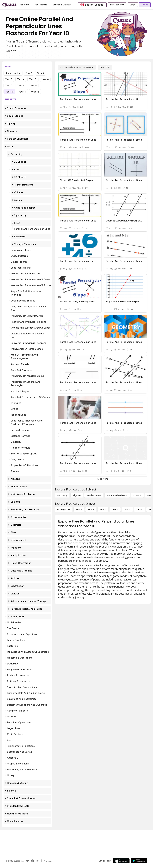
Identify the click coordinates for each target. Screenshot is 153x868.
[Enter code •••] (117, 5)
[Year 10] (105, 67)
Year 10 (9, 92)
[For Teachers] (41, 5)
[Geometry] (62, 495)
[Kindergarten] (63, 509)
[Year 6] (140, 509)
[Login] (133, 5)
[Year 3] (103, 509)
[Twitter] (27, 861)
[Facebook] (33, 861)
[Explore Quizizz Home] (9, 5)
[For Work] (24, 5)
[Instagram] (38, 861)
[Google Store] (139, 861)
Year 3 (9, 79)
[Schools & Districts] (62, 5)
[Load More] (103, 479)
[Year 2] (91, 509)
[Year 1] (79, 509)
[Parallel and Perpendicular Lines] (77, 67)
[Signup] (145, 5)
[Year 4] (115, 509)
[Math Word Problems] (117, 495)
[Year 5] (127, 509)
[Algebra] (77, 495)
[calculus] (137, 495)
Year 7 (9, 85)
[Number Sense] (94, 495)
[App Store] (121, 861)
